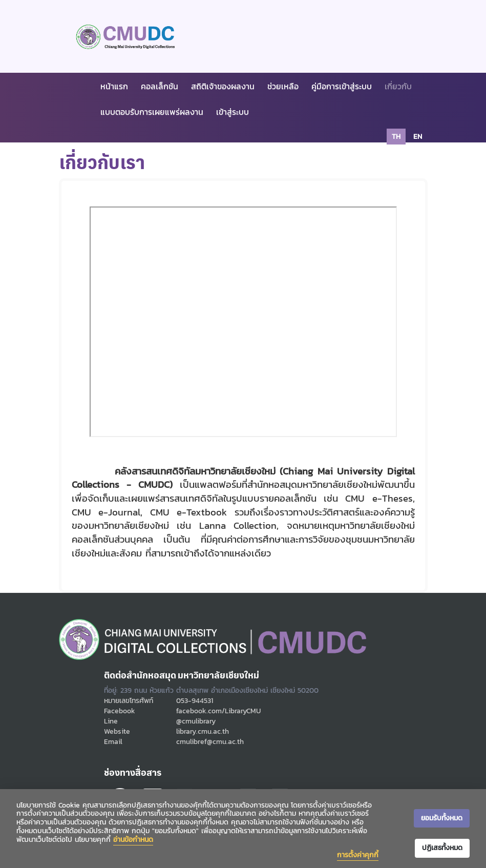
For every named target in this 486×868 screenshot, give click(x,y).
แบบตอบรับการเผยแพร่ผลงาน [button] (152, 112)
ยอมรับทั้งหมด (442, 818)
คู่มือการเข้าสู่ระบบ (342, 86)
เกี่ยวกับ (398, 86)
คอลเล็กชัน (160, 86)
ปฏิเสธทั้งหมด (442, 848)
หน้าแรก (114, 86)
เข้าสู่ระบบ (233, 112)
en (418, 137)
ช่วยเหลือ (283, 86)
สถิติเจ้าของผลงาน (223, 86)
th (396, 137)
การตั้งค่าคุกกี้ (358, 855)
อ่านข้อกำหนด (133, 840)
